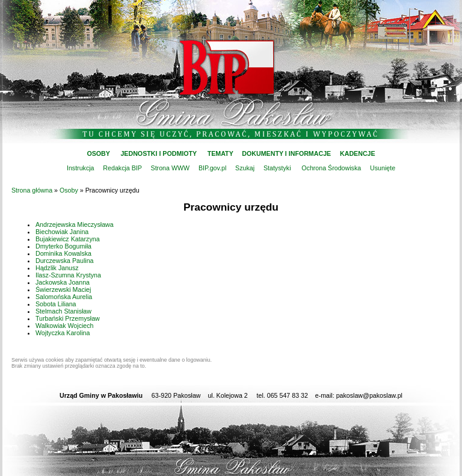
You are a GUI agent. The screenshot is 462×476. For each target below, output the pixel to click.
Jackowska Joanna (63, 282)
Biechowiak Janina (62, 232)
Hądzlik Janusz (57, 268)
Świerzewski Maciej (63, 289)
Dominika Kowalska (63, 253)
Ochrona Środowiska (331, 168)
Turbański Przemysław (68, 318)
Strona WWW (171, 168)
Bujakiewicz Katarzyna (68, 239)
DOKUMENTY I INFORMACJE (286, 153)
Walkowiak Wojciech (65, 326)
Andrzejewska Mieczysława (75, 224)
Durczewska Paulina (65, 261)
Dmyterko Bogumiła (63, 246)
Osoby (69, 190)
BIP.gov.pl (212, 168)
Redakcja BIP (122, 168)
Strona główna (32, 190)
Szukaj (245, 168)
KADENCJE (358, 153)
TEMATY (220, 153)
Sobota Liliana (56, 304)
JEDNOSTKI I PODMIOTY (159, 153)
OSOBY (98, 153)
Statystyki (277, 168)
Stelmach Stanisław (63, 311)
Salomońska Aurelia (64, 297)
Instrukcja (81, 168)
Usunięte (383, 168)
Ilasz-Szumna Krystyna (68, 275)
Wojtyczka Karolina (63, 333)
